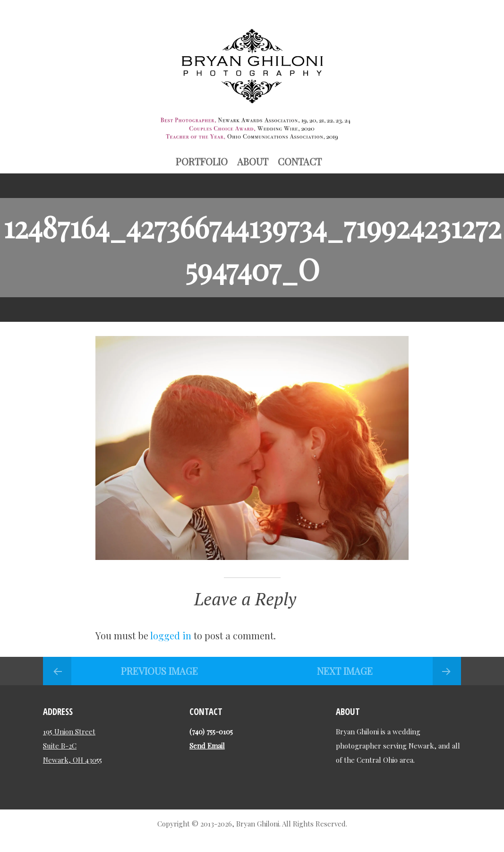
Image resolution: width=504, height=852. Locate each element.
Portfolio (202, 161)
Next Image (345, 671)
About (253, 161)
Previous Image (159, 671)
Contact (300, 161)
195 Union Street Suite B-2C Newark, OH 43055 (73, 746)
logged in (171, 635)
